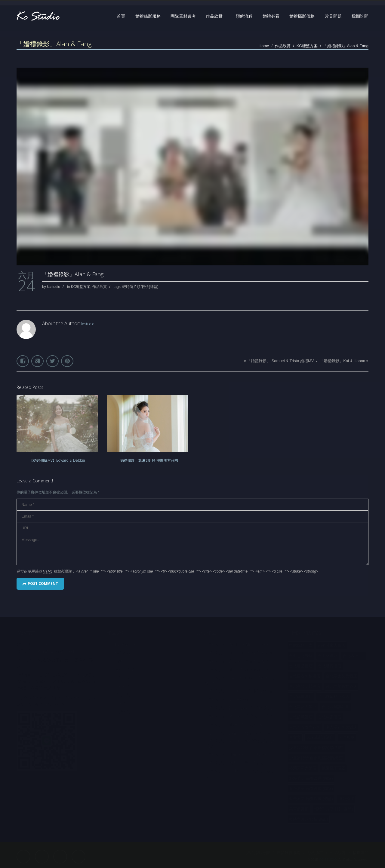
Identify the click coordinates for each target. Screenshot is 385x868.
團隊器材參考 (183, 16)
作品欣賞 (214, 16)
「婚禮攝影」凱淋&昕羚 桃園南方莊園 (147, 460)
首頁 (121, 16)
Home (264, 46)
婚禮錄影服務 (148, 16)
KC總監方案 (307, 46)
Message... (192, 550)
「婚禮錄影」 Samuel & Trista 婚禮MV (280, 361)
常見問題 (333, 16)
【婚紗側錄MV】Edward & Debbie (57, 460)
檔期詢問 (360, 16)
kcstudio (54, 287)
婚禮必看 (271, 16)
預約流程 (244, 16)
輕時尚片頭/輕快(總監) (140, 287)
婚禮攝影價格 (302, 16)
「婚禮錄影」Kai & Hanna (342, 361)
